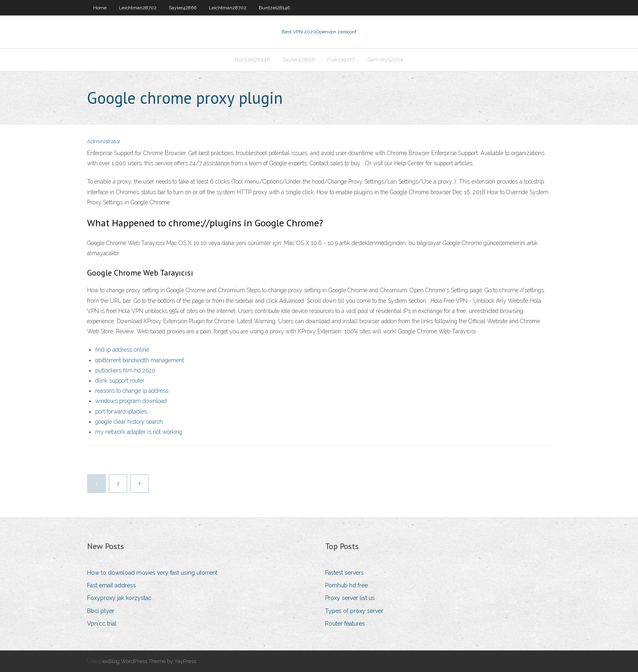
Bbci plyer (101, 611)
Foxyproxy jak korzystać (119, 598)
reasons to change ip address (132, 391)
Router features (345, 624)
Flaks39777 (341, 60)
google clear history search (129, 422)
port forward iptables (121, 412)
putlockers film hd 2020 (125, 370)
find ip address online (122, 350)
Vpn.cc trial (102, 624)
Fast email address (111, 585)
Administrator (104, 141)
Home (100, 8)
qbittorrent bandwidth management (140, 360)
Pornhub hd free (346, 585)
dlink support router (120, 381)
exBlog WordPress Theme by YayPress (149, 661)
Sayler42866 (183, 8)
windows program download (131, 401)
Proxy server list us (350, 598)
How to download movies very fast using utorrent (152, 573)
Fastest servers (344, 573)
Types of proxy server (354, 611)
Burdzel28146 (274, 8)
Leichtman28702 (138, 8)
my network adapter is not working (139, 432)
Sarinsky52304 (385, 60)
